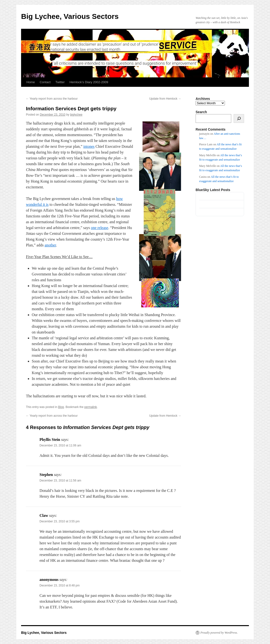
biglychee (76, 115)
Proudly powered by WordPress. (219, 633)
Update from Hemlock (165, 99)
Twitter (60, 82)
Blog (61, 407)
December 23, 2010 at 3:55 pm (60, 521)
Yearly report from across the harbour (52, 99)
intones (89, 146)
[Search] (239, 118)
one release (100, 228)
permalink (91, 407)
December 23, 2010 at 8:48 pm (60, 585)
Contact (45, 82)
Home (31, 82)
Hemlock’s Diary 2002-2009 (89, 82)
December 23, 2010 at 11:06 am (60, 445)
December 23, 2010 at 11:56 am (60, 481)
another (50, 245)
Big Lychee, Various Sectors (70, 16)
